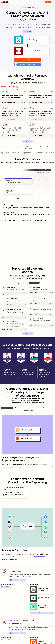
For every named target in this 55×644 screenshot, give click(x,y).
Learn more (14, 580)
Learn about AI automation (10, 560)
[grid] (8, 181)
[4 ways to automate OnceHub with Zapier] (14, 492)
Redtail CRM (31, 7)
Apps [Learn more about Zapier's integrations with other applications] (11, 569)
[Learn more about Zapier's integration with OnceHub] (4, 571)
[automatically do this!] (27, 51)
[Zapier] (5, 2)
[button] (28, 65)
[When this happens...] (27, 40)
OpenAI (37, 556)
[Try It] (14, 294)
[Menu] (53, 2)
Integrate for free (28, 60)
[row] (8, 181)
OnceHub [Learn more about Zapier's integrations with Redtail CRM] (17, 569)
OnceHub (24, 7)
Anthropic (42, 556)
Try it (23, 103)
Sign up (48, 2)
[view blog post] (14, 492)
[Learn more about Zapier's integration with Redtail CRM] (4, 623)
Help (22, 580)
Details (24, 92)
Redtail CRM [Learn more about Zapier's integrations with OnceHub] (17, 621)
